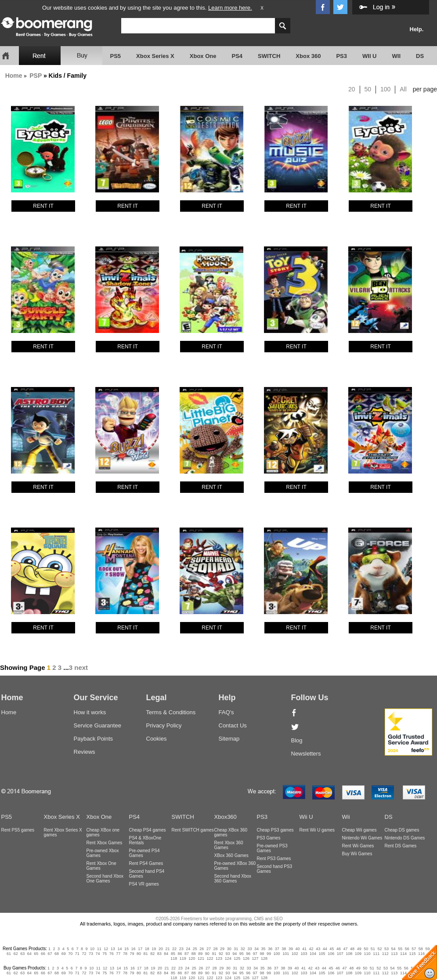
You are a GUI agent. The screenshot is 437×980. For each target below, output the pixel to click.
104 (313, 954)
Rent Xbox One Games (101, 866)
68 (57, 954)
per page (425, 89)
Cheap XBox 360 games (231, 832)
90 (207, 954)
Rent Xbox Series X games (63, 832)
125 (237, 958)
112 (385, 954)
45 (332, 949)
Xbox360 (226, 817)
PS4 (237, 56)
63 (22, 954)
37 (277, 949)
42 (311, 949)
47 (346, 949)
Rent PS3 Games (274, 859)
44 (325, 949)
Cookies (157, 739)
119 (183, 958)
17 (140, 949)
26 (202, 949)
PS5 (116, 56)
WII (397, 56)
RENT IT (43, 206)
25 (195, 949)
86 (180, 954)
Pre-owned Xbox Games (103, 853)
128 (264, 958)
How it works (90, 712)
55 (400, 949)
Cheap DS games (402, 830)
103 (304, 954)
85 (173, 954)
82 (152, 954)
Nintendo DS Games (405, 838)
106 (331, 954)
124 (228, 958)
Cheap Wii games (359, 830)
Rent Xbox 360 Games (229, 845)
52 (379, 949)
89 (200, 954)
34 (256, 949)
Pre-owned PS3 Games (272, 848)
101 (286, 954)
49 (359, 949)
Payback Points (94, 739)
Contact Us (233, 725)
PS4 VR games (144, 884)
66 (43, 954)
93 (228, 954)
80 (139, 954)
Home (14, 76)
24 (188, 949)
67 (50, 954)
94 (235, 954)
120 (192, 958)
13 (113, 949)
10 (92, 949)
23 (181, 949)
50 (368, 89)
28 (216, 949)
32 (243, 949)
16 (134, 949)
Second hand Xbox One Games (105, 879)
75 (105, 954)
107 (340, 954)
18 (147, 949)
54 (394, 949)
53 (386, 949)
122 (210, 958)
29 (222, 949)
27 (209, 949)
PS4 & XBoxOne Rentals (145, 840)
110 (367, 954)
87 (187, 954)
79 (132, 954)
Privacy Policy (164, 725)
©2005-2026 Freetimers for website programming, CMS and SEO (219, 919)
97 (255, 954)
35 (264, 949)
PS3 (341, 56)
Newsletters (306, 754)
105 (322, 954)
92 (221, 954)
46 (339, 949)
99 (269, 954)
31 (236, 949)
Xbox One (203, 56)
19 (154, 949)
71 (77, 954)
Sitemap (229, 739)
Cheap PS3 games (275, 830)
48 (352, 949)
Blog (297, 740)
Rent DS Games (401, 846)
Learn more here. (230, 8)
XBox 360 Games (231, 855)
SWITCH (269, 56)
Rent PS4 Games (146, 863)
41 (304, 949)
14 (119, 949)
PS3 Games (269, 838)
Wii (346, 817)
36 (270, 949)
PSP (36, 76)
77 (118, 954)
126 (246, 958)
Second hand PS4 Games (147, 874)
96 (248, 954)
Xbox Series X (155, 56)
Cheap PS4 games (148, 830)
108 (349, 954)
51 (373, 949)
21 (167, 949)
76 (112, 954)
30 (229, 949)
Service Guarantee (98, 725)
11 (99, 949)
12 (106, 949)
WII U (370, 56)
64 (29, 954)
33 (249, 949)
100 (385, 89)
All (403, 89)
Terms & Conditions (171, 712)
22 (174, 949)
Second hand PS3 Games (275, 869)
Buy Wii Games (357, 854)
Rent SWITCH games (193, 830)
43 (318, 949)
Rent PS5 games (18, 830)
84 (166, 954)
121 (201, 958)
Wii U (306, 817)
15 (126, 949)
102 (295, 954)
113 (394, 954)
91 (214, 954)
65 (36, 954)
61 (9, 954)
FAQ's (226, 712)
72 (84, 954)
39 (291, 949)
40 (297, 949)
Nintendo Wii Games (362, 838)
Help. (417, 29)
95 (242, 954)
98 (262, 954)
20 (352, 89)
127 (255, 958)
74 (98, 954)
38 (284, 949)
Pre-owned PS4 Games (144, 853)
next (81, 667)
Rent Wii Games (358, 846)
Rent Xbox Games (105, 843)
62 (16, 954)
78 (125, 954)
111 (376, 954)
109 (358, 954)
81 (146, 954)
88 (194, 954)
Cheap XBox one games (103, 832)
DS (420, 56)
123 (219, 958)
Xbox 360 (308, 56)
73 (91, 954)
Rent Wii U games (317, 830)
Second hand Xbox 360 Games (233, 879)
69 (64, 954)
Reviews (85, 752)
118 (174, 958)
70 (70, 954)
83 (159, 954)
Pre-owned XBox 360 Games (235, 866)
